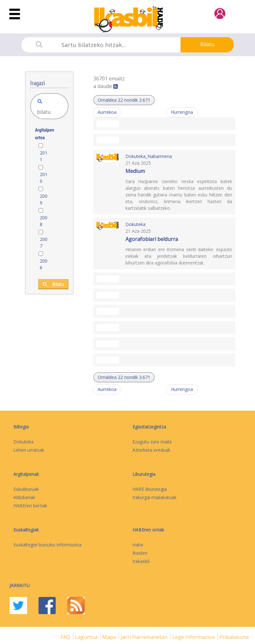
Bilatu (207, 44)
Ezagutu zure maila (152, 442)
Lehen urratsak (29, 450)
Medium (135, 171)
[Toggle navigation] (15, 14)
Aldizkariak (24, 497)
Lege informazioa (194, 637)
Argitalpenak (26, 474)
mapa (110, 637)
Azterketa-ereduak (151, 450)
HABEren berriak (30, 506)
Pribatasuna (234, 637)
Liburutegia (144, 474)
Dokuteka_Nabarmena (149, 156)
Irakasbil (141, 561)
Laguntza (87, 637)
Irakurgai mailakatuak (154, 497)
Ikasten (140, 553)
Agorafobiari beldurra (152, 239)
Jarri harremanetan (145, 637)
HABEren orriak (148, 530)
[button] (124, 100)
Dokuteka (135, 224)
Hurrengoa (182, 112)
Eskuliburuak (26, 489)
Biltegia (21, 427)
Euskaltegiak (26, 530)
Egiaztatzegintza (149, 427)
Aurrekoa (107, 112)
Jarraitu (20, 585)
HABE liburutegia (150, 489)
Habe (138, 545)
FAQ (66, 637)
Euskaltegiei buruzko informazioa (47, 545)
